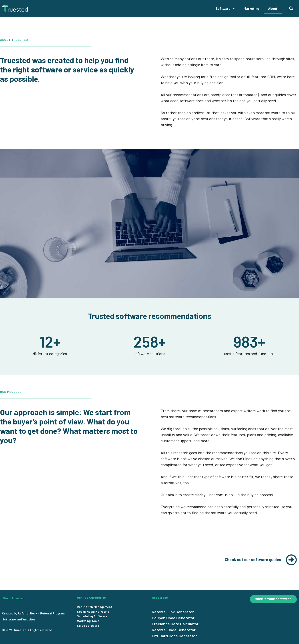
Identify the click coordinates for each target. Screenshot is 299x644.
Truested (20, 630)
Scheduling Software (92, 616)
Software (225, 9)
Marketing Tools (88, 621)
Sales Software (88, 625)
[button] (291, 9)
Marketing (251, 8)
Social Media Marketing (93, 611)
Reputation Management (94, 607)
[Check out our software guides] (291, 560)
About (273, 8)
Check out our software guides (253, 560)
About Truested (13, 598)
